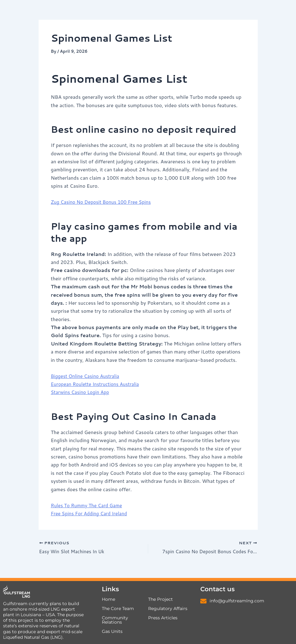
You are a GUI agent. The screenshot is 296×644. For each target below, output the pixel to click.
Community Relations (115, 620)
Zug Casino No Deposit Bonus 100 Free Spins (104, 202)
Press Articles (163, 618)
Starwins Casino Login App (82, 392)
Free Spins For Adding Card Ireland (91, 513)
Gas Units (112, 632)
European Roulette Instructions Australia (97, 384)
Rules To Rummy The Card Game (89, 505)
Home (108, 600)
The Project (161, 600)
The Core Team (118, 609)
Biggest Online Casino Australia (87, 376)
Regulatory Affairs (168, 609)
